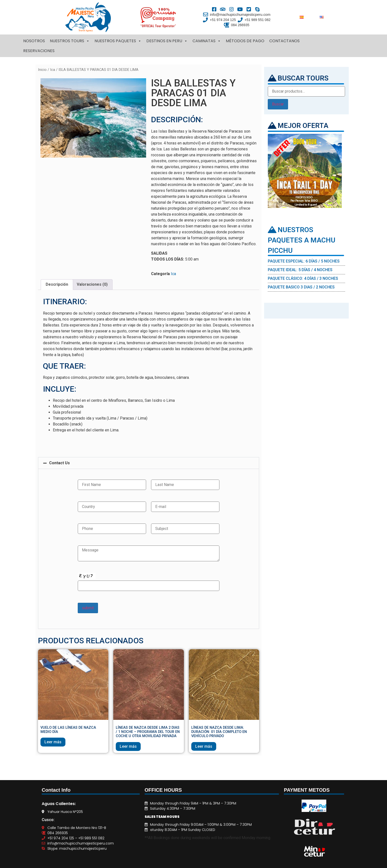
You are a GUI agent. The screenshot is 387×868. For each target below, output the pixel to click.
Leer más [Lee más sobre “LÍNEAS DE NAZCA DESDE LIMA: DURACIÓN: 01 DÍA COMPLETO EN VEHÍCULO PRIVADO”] (204, 746)
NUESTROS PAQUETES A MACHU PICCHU (302, 240)
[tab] (57, 285)
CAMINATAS (207, 41)
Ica (53, 70)
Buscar (278, 104)
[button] (149, 463)
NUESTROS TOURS (70, 41)
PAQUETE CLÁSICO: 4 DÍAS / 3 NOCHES (303, 278)
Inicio (42, 70)
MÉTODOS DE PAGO (245, 41)
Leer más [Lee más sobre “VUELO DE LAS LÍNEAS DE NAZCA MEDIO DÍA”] (53, 742)
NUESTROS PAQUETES (118, 41)
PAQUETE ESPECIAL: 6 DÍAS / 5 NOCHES (304, 261)
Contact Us (59, 463)
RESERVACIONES (39, 51)
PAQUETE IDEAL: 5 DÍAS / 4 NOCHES (300, 270)
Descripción (57, 284)
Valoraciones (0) (92, 284)
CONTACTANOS (284, 41)
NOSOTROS (34, 41)
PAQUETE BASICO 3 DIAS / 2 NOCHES (301, 287)
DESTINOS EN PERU (167, 41)
